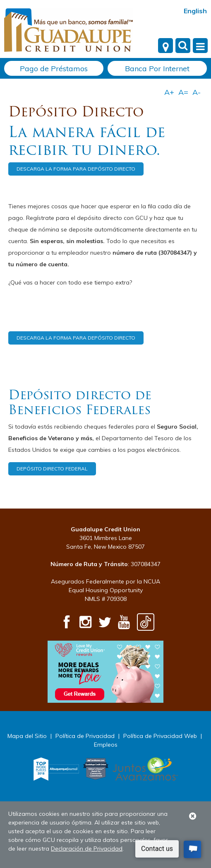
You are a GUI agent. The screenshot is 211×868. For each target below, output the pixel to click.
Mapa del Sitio (27, 736)
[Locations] (165, 46)
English (195, 11)
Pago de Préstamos (54, 69)
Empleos (106, 745)
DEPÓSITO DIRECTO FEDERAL (52, 469)
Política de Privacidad (85, 736)
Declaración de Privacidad (87, 849)
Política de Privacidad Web (160, 736)
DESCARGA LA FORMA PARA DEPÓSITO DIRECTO (76, 169)
